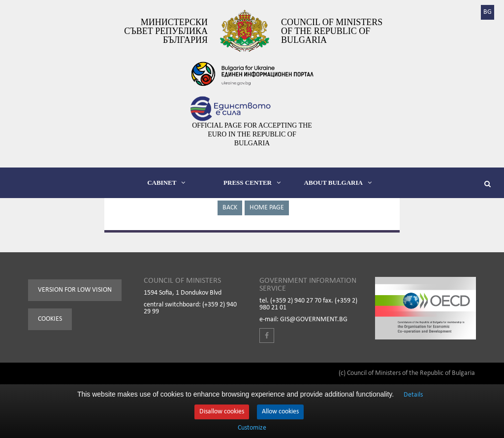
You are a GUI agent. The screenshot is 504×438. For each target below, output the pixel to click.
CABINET (166, 183)
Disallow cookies (222, 412)
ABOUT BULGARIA (338, 183)
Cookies (50, 319)
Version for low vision (75, 290)
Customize (252, 428)
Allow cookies (280, 412)
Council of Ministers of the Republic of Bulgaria (332, 31)
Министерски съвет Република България (166, 31)
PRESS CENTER (252, 183)
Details (413, 395)
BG (488, 12)
